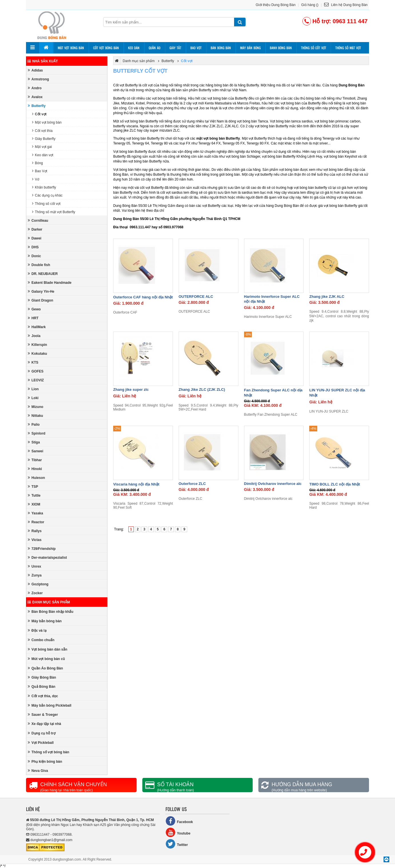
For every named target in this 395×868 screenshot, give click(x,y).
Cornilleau (38, 220)
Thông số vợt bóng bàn (48, 752)
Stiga (34, 442)
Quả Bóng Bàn (42, 686)
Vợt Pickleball (41, 743)
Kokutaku (37, 353)
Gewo (34, 309)
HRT (33, 318)
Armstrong (38, 79)
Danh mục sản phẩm (49, 602)
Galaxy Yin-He (41, 291)
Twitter (177, 844)
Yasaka (35, 513)
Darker (35, 229)
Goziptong (38, 584)
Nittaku (35, 416)
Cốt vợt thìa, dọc (43, 696)
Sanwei (35, 451)
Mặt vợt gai (42, 147)
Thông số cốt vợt (314, 48)
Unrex (34, 566)
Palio (34, 424)
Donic (34, 256)
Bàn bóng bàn (221, 48)
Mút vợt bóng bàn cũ (46, 659)
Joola (34, 336)
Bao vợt (196, 48)
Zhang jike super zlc (131, 390)
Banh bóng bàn (281, 48)
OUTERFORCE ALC (196, 297)
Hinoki (35, 469)
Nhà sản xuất (43, 61)
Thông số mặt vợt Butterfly (54, 212)
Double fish (39, 265)
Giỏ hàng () (310, 5)
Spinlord (37, 433)
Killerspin (37, 345)
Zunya (35, 575)
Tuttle (34, 495)
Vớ (36, 179)
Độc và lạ (37, 630)
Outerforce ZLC (192, 484)
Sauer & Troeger (43, 715)
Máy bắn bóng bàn (45, 621)
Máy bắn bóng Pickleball (50, 705)
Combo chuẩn (41, 640)
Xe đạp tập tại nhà (44, 724)
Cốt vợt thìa (42, 131)
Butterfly (37, 106)
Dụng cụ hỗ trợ (42, 733)
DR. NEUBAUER (43, 274)
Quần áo (154, 48)
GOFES (36, 371)
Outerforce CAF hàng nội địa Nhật (143, 297)
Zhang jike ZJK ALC (327, 297)
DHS (33, 247)
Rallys (35, 531)
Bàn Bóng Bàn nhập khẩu (51, 612)
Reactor (36, 522)
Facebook (179, 821)
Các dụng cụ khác (47, 195)
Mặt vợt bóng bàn (71, 48)
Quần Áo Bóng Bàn (45, 668)
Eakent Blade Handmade (50, 283)
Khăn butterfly (44, 187)
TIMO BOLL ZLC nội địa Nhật (335, 484)
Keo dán (134, 48)
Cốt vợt (39, 114)
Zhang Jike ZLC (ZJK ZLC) (202, 390)
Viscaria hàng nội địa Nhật (136, 484)
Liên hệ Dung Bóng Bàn (346, 5)
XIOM (34, 504)
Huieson (36, 478)
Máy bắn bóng (250, 48)
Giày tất (175, 48)
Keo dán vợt (43, 155)
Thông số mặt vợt (348, 48)
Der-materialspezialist (47, 557)
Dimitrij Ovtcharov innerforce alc (273, 484)
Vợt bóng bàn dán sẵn (47, 649)
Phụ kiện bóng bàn (45, 761)
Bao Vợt (40, 171)
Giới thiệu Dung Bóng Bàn (276, 5)
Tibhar (35, 460)
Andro (35, 88)
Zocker (35, 593)
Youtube (178, 832)
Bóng (37, 163)
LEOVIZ (36, 380)
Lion (33, 389)
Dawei (35, 238)
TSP (33, 486)
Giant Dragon (40, 300)
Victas (35, 540)
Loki (33, 398)
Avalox (35, 97)
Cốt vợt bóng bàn (106, 48)
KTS (33, 362)
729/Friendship (42, 549)
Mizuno (35, 407)
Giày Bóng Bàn (42, 677)
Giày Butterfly (44, 139)
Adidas (35, 70)
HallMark (37, 327)
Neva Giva (38, 771)
